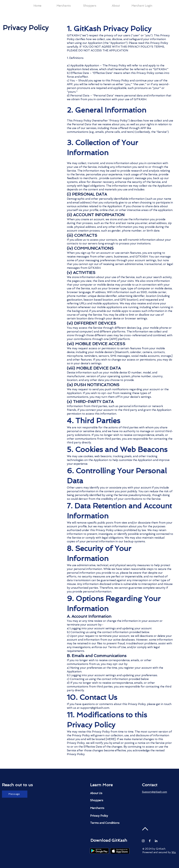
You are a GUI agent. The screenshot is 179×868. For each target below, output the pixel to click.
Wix (174, 852)
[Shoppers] (104, 800)
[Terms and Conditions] (105, 823)
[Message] (15, 794)
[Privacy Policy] (104, 816)
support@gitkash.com (95, 708)
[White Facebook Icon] (150, 841)
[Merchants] (104, 808)
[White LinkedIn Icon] (156, 841)
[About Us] (106, 793)
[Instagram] (143, 841)
